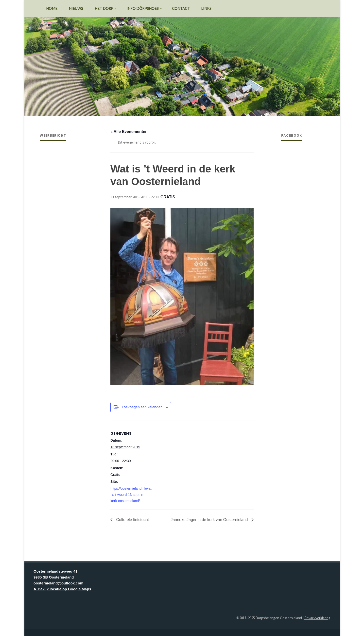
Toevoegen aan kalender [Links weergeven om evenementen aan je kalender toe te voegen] (142, 407)
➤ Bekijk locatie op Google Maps (62, 589)
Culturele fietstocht (132, 520)
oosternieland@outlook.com (58, 583)
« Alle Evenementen (129, 132)
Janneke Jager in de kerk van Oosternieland (210, 520)
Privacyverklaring (317, 618)
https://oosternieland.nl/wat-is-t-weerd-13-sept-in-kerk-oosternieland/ (131, 495)
